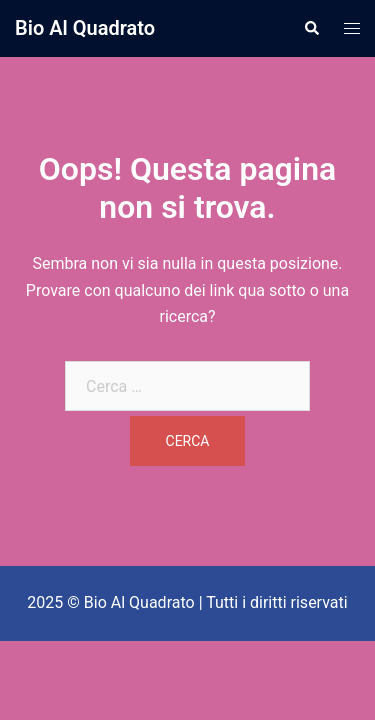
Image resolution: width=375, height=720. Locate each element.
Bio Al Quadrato (85, 28)
